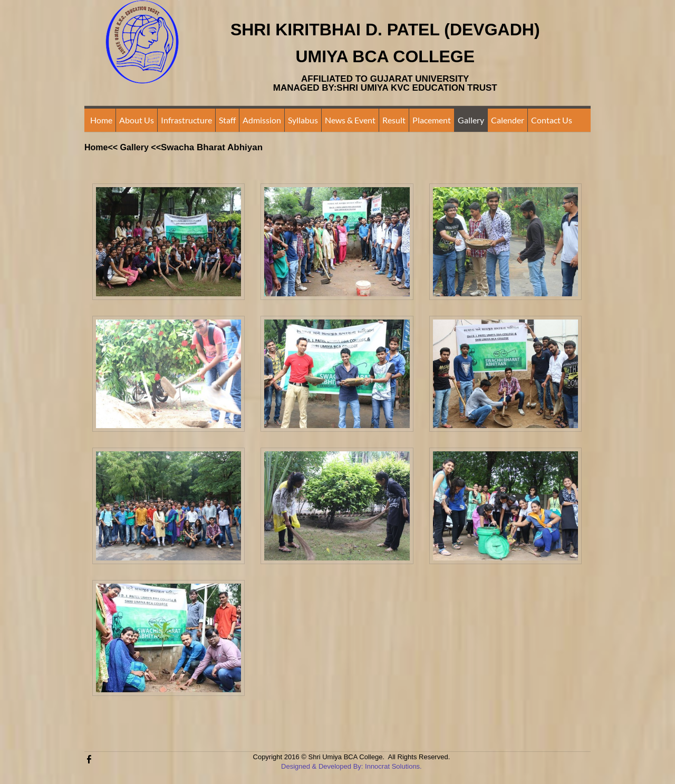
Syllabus (303, 120)
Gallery (471, 120)
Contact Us (552, 120)
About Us (137, 120)
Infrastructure (186, 120)
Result (394, 120)
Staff (227, 120)
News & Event (350, 120)
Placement (432, 120)
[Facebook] (89, 759)
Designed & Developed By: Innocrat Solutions (350, 766)
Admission (262, 120)
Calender (508, 120)
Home (101, 120)
